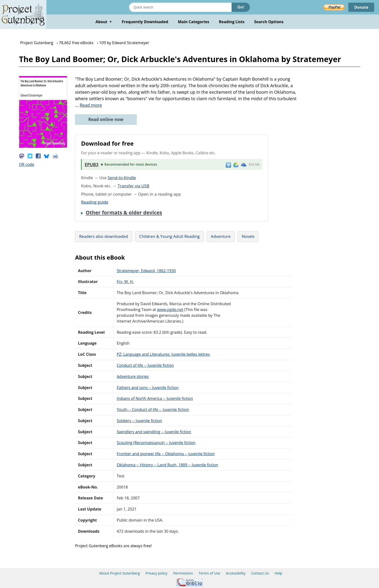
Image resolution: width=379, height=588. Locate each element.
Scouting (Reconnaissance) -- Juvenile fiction (156, 443)
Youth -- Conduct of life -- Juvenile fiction (153, 410)
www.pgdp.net (170, 310)
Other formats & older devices (124, 213)
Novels (248, 236)
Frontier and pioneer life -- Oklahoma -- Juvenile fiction (166, 454)
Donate (361, 7)
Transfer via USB (134, 186)
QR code (26, 164)
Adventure (221, 236)
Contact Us (260, 573)
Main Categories (194, 22)
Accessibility (236, 573)
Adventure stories (133, 376)
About (104, 22)
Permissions (183, 573)
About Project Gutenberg (120, 573)
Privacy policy (157, 573)
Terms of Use (209, 573)
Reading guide (95, 202)
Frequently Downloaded (145, 22)
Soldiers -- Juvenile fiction (139, 421)
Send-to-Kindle (122, 178)
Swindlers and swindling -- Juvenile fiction (154, 432)
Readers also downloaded (103, 236)
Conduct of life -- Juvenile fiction (145, 365)
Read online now (106, 119)
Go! (241, 7)
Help (278, 573)
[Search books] (180, 7)
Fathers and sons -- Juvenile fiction (148, 388)
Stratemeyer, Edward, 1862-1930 (146, 271)
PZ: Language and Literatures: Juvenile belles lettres (163, 354)
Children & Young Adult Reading (170, 236)
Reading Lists (232, 22)
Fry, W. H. (125, 282)
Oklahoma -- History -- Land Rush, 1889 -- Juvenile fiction (168, 465)
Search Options (269, 22)
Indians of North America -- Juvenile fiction (155, 398)
